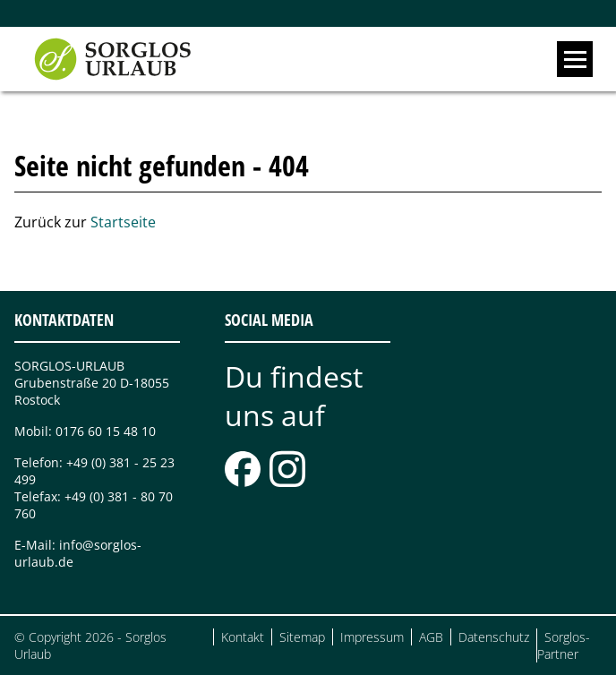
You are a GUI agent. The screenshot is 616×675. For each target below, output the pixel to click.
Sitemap (302, 637)
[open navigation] (575, 59)
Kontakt (243, 637)
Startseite (123, 222)
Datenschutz (494, 637)
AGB (431, 637)
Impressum (372, 637)
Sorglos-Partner (564, 645)
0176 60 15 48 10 (106, 431)
